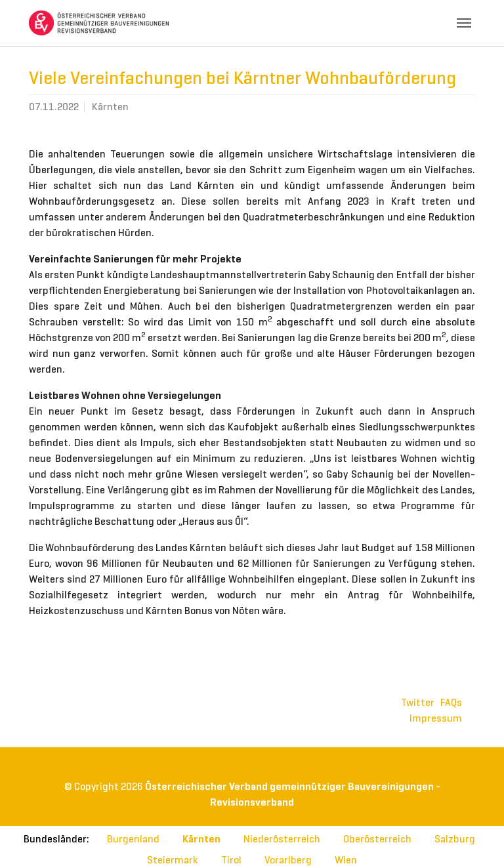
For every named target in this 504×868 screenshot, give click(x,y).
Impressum (436, 718)
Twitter (418, 702)
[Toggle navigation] (464, 23)
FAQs (451, 702)
